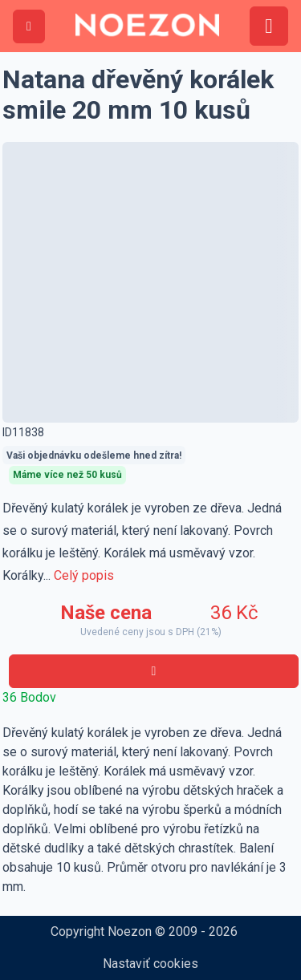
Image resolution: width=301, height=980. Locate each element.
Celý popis (84, 575)
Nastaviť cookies (150, 964)
